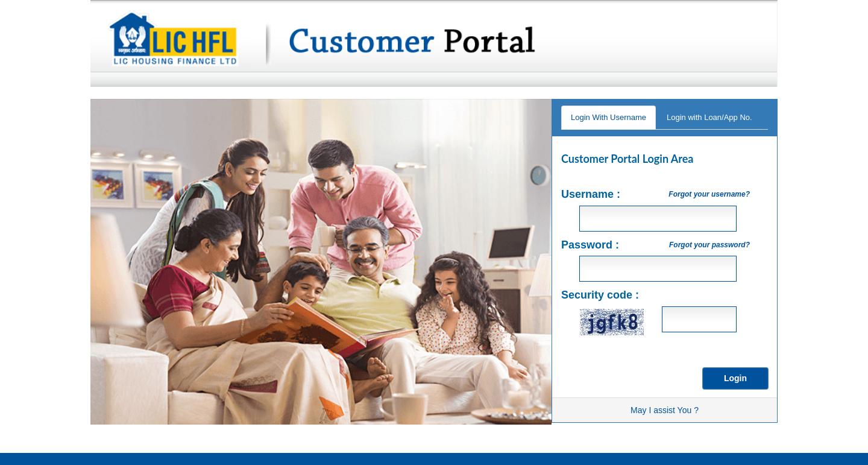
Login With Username (609, 117)
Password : (656, 245)
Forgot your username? (709, 194)
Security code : (600, 295)
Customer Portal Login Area (627, 159)
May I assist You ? (665, 410)
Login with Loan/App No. (709, 117)
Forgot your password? (709, 245)
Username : (656, 194)
